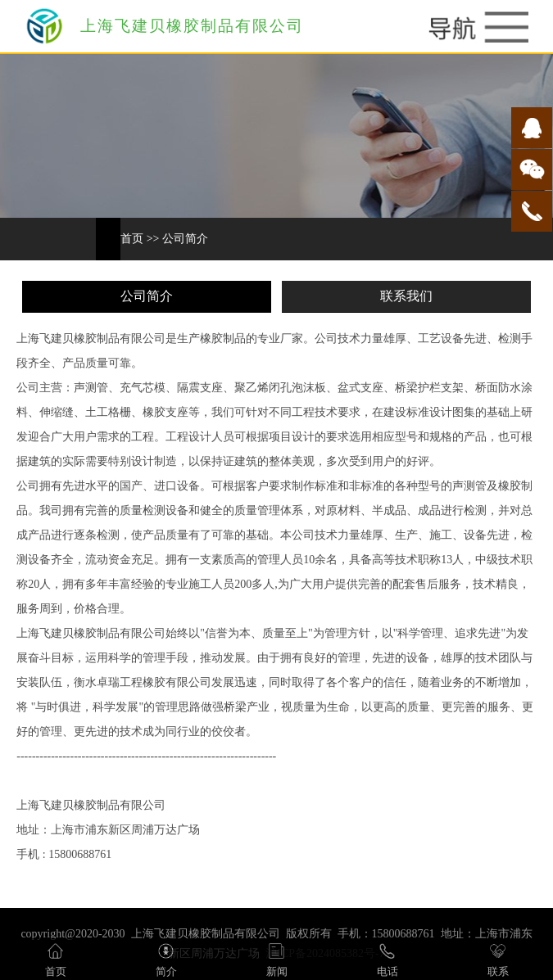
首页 (132, 239)
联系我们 (406, 296)
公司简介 (185, 239)
